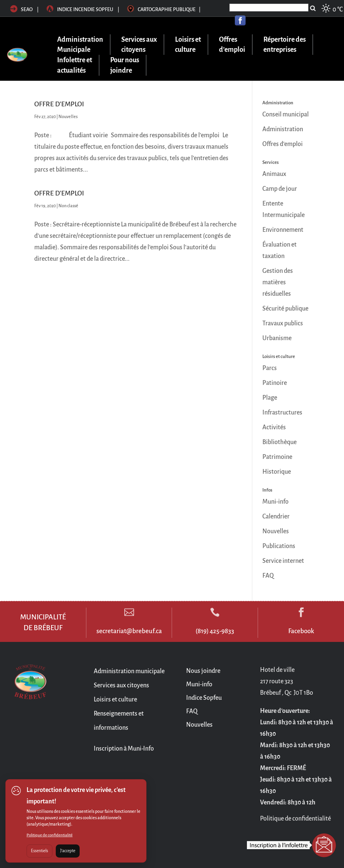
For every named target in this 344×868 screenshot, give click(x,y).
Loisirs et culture (188, 45)
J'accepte (68, 851)
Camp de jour (280, 189)
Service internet (283, 561)
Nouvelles (68, 117)
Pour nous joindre (125, 65)
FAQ (268, 576)
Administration (283, 129)
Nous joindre (203, 671)
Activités (274, 427)
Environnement (283, 230)
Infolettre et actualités (75, 65)
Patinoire (275, 383)
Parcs (270, 368)
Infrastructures (282, 412)
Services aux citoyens (139, 45)
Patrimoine (277, 457)
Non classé (68, 206)
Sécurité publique (285, 309)
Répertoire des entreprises (285, 45)
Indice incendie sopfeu (83, 9)
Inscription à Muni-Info (124, 749)
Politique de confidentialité (50, 835)
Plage (270, 398)
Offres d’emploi (232, 45)
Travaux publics (283, 323)
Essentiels (39, 851)
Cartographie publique (164, 9)
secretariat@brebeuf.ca (129, 631)
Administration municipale (129, 671)
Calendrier (276, 516)
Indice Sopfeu (204, 698)
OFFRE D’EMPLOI (59, 104)
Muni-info (275, 502)
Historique (277, 472)
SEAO (21, 9)
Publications (279, 546)
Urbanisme (277, 338)
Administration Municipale (80, 45)
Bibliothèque (279, 442)
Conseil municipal (286, 114)
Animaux (274, 174)
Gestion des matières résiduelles (278, 282)
